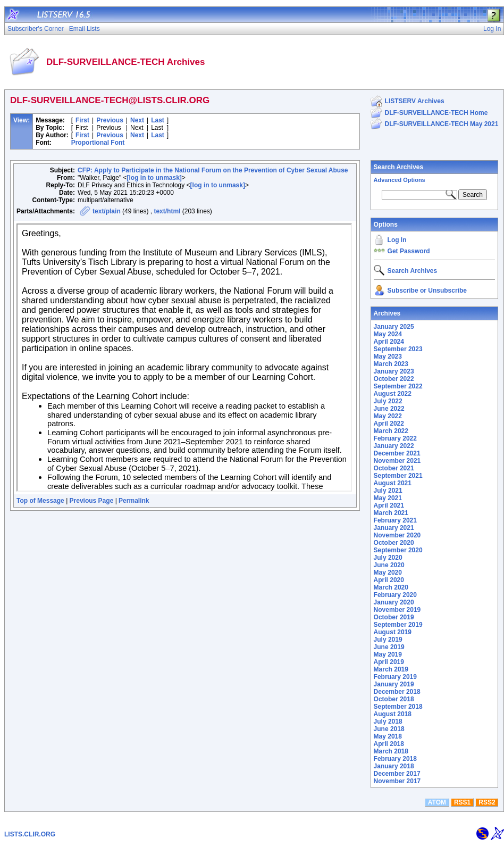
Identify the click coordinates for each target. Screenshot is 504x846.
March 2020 (391, 587)
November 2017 (397, 781)
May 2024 (388, 334)
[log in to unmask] (154, 178)
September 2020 (398, 550)
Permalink (134, 501)
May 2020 (388, 573)
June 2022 (389, 409)
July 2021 (388, 491)
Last (158, 120)
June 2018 (389, 729)
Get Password (409, 251)
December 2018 (397, 692)
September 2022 (398, 386)
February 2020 (395, 595)
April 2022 (389, 424)
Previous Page (92, 501)
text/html (167, 211)
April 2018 (389, 744)
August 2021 (393, 483)
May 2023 (388, 356)
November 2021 (397, 461)
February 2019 (395, 677)
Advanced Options (400, 180)
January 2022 (394, 446)
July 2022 (388, 401)
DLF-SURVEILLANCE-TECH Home (436, 113)
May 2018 (388, 736)
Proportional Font (98, 143)
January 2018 (394, 766)
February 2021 (395, 520)
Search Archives (399, 167)
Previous (110, 120)
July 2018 (388, 721)
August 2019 (393, 632)
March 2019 (391, 669)
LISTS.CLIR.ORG (30, 834)
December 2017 (397, 774)
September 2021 (398, 476)
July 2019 (388, 640)
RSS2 (487, 802)
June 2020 (389, 565)
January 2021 (394, 528)
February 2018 (395, 759)
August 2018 (393, 714)
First (82, 120)
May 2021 (388, 498)
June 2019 (389, 647)
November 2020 (397, 535)
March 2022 (391, 431)
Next (137, 120)
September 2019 (398, 625)
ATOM (437, 802)
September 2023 (398, 349)
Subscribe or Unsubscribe (427, 291)
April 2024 (389, 342)
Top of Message (40, 501)
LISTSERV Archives (415, 101)
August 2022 (393, 394)
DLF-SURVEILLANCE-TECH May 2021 (442, 124)
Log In (397, 240)
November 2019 (397, 610)
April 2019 (389, 662)
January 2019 (394, 684)
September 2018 (398, 707)
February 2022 (395, 438)
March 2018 (391, 751)
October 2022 (394, 379)
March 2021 (391, 513)
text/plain (107, 211)
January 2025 (394, 327)
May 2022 (388, 416)
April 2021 (389, 505)
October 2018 (394, 699)
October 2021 (394, 468)
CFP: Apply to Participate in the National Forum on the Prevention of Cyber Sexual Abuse (213, 170)
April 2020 (389, 580)
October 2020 (394, 543)
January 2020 (394, 602)
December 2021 (397, 453)
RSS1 (462, 802)
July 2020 (388, 558)
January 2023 (394, 371)
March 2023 (391, 364)
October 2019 (394, 617)
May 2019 (388, 654)
